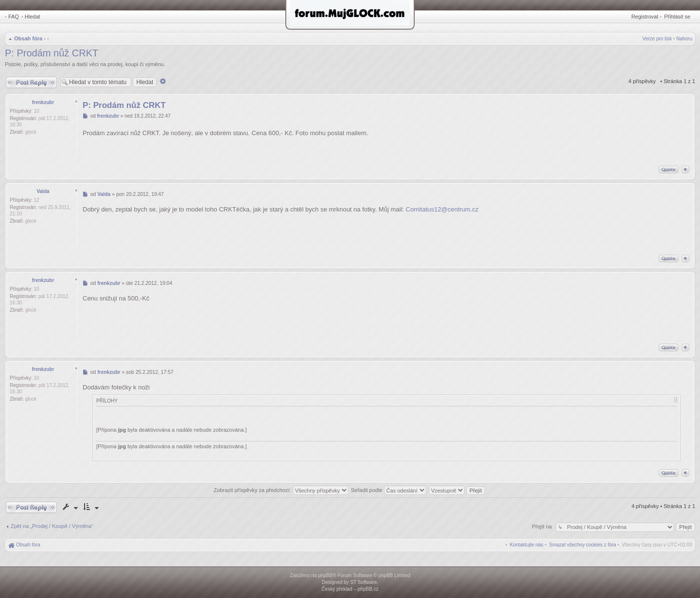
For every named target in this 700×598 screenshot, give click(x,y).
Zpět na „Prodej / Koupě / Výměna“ (52, 526)
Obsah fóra (28, 38)
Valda (43, 191)
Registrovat (645, 17)
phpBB (325, 575)
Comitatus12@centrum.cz (442, 209)
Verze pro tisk (657, 39)
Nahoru (684, 39)
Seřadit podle (389, 490)
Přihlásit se (677, 17)
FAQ (14, 17)
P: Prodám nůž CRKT (52, 53)
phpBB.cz (368, 589)
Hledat (33, 17)
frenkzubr (43, 102)
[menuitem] (583, 545)
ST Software (363, 582)
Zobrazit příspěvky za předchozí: (281, 490)
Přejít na (542, 527)
